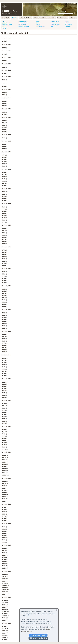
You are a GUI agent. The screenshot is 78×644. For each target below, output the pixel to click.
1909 (3, 352)
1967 (3, 497)
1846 (3, 218)
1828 (3, 185)
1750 (3, 93)
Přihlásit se (73, 4)
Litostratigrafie (22, 25)
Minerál (38, 25)
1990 (3, 548)
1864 (3, 257)
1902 (3, 339)
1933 (3, 410)
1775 (3, 114)
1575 (3, 54)
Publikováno (69, 25)
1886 (3, 300)
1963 (3, 488)
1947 (3, 445)
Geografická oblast (7, 25)
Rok (3, 21)
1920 (3, 382)
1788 (3, 131)
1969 (3, 501)
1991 (3, 551)
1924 (3, 388)
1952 (3, 460)
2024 (3, 635)
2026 (3, 639)
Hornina (38, 23)
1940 (3, 430)
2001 (3, 577)
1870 (3, 272)
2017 (3, 616)
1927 (3, 393)
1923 (3, 386)
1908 (3, 350)
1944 (3, 438)
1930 (3, 404)
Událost (53, 23)
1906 (3, 345)
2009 (3, 594)
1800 (3, 144)
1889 (3, 306)
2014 (3, 609)
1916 (3, 369)
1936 (3, 417)
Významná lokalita (23, 21)
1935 (3, 414)
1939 (3, 423)
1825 (3, 179)
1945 (3, 440)
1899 (3, 328)
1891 (3, 315)
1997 (3, 564)
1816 (3, 164)
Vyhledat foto (62, 12)
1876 (3, 280)
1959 (3, 475)
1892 (3, 317)
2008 (3, 592)
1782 (3, 125)
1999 (3, 568)
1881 (3, 291)
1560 (3, 48)
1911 (3, 360)
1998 (3, 566)
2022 (3, 631)
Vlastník (68, 23)
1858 (3, 242)
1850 (3, 229)
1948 (3, 447)
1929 (3, 397)
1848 (3, 220)
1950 (3, 456)
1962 (3, 486)
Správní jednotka (6, 23)
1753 (3, 95)
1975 (3, 514)
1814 (3, 162)
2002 (3, 579)
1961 (3, 484)
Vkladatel (68, 26)
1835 (3, 200)
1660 (3, 61)
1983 (3, 529)
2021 (3, 629)
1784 (3, 127)
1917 (3, 371)
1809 (3, 149)
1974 (3, 512)
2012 (3, 605)
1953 (3, 462)
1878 (3, 283)
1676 (3, 67)
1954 (3, 464)
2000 (3, 574)
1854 (3, 235)
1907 (3, 347)
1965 (3, 492)
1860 (3, 250)
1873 (3, 274)
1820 (3, 172)
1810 (3, 155)
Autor (67, 21)
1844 (3, 213)
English (20, 4)
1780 (3, 121)
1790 (3, 138)
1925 (3, 391)
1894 (3, 319)
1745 (3, 86)
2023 (3, 633)
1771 (3, 112)
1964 (3, 490)
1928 (3, 395)
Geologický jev (55, 21)
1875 (3, 278)
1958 (3, 473)
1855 (3, 237)
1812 (3, 157)
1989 (3, 542)
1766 (3, 106)
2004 (3, 583)
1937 (3, 419)
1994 (3, 557)
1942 (3, 434)
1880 (3, 289)
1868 (3, 263)
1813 (3, 159)
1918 (3, 373)
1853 (3, 233)
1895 (3, 321)
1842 (3, 209)
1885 (3, 298)
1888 (3, 304)
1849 (3, 222)
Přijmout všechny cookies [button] (38, 635)
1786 (3, 129)
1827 (3, 183)
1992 (3, 553)
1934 (3, 412)
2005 (3, 585)
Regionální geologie (24, 26)
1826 (3, 181)
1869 (3, 265)
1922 (3, 384)
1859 (3, 244)
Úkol (52, 26)
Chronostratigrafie (23, 23)
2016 (3, 613)
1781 (3, 123)
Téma (37, 21)
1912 (3, 363)
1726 (3, 80)
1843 (3, 211)
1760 (3, 101)
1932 (3, 408)
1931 (3, 406)
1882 (3, 293)
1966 (3, 494)
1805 (3, 146)
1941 (3, 432)
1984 (3, 531)
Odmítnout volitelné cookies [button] (38, 638)
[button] (57, 610)
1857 (3, 239)
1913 (3, 365)
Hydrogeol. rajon (40, 26)
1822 (3, 177)
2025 (3, 637)
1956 (3, 469)
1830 (3, 192)
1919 (3, 376)
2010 (3, 600)
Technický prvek (55, 25)
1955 (3, 466)
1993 (3, 555)
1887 (3, 302)
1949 (3, 449)
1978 (3, 518)
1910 (3, 358)
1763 (3, 103)
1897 (3, 324)
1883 (3, 296)
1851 (3, 231)
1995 (3, 559)
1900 (3, 334)
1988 (3, 540)
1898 (3, 326)
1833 (3, 196)
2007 (3, 590)
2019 (3, 620)
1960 (3, 481)
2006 (3, 587)
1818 (3, 166)
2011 (3, 603)
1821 (3, 175)
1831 (3, 194)
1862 (3, 252)
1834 (3, 198)
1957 (3, 471)
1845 (3, 216)
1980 (3, 527)
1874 (3, 276)
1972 (3, 510)
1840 (3, 207)
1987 (3, 538)
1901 (3, 337)
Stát (3, 26)
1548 (3, 41)
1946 (3, 443)
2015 (3, 611)
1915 (3, 367)
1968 (3, 499)
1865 (3, 259)
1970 (3, 507)
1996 (3, 561)
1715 (3, 73)
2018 (3, 618)
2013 (3, 607)
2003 (3, 581)
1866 (3, 261)
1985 (3, 533)
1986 (3, 536)
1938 (3, 421)
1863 (3, 254)
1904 (3, 341)
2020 (3, 626)
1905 (3, 343)
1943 (3, 436)
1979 (3, 520)
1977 (3, 516)
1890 (3, 313)
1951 (3, 458)
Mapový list (5, 28)
